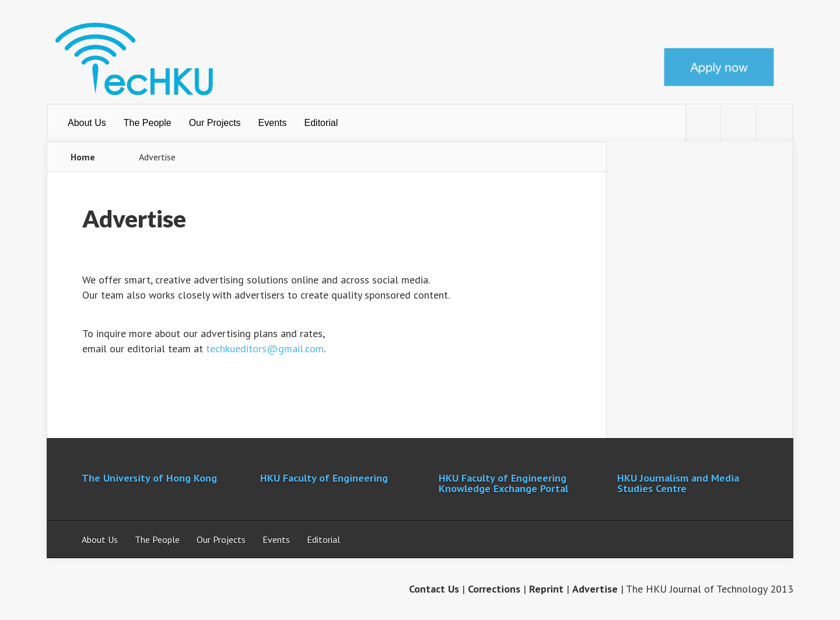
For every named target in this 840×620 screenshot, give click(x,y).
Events (273, 123)
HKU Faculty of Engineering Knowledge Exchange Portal (503, 483)
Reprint (546, 589)
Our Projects (215, 123)
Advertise (595, 589)
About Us (87, 123)
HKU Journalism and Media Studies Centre (678, 483)
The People (148, 123)
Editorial (321, 123)
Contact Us (434, 589)
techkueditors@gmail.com (265, 348)
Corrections (494, 589)
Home (83, 157)
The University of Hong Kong (149, 478)
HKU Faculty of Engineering (324, 478)
